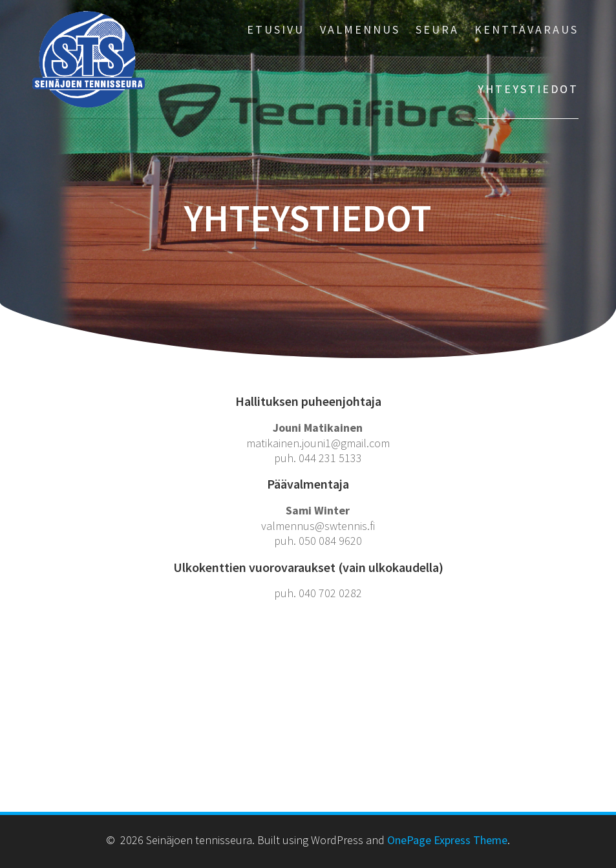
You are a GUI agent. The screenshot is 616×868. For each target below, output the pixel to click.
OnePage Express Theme (447, 840)
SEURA (437, 29)
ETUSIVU (276, 29)
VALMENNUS (360, 29)
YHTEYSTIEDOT (528, 89)
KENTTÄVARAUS (526, 29)
